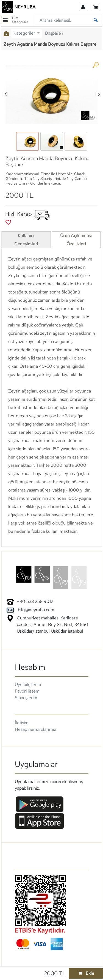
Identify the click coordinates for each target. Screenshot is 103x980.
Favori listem (27, 691)
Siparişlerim (26, 698)
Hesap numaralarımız (35, 729)
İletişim (22, 723)
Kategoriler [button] (25, 33)
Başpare (53, 33)
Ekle (86, 973)
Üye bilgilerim (28, 684)
